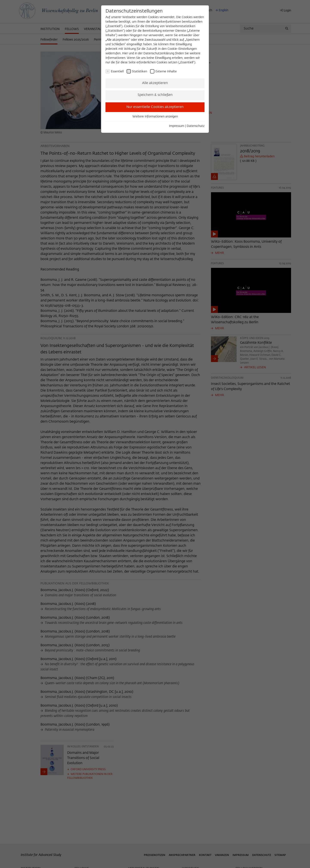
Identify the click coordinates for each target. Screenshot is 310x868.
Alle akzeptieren (155, 83)
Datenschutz (196, 126)
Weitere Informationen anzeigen (155, 117)
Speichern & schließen (155, 95)
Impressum (177, 126)
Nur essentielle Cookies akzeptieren (155, 107)
